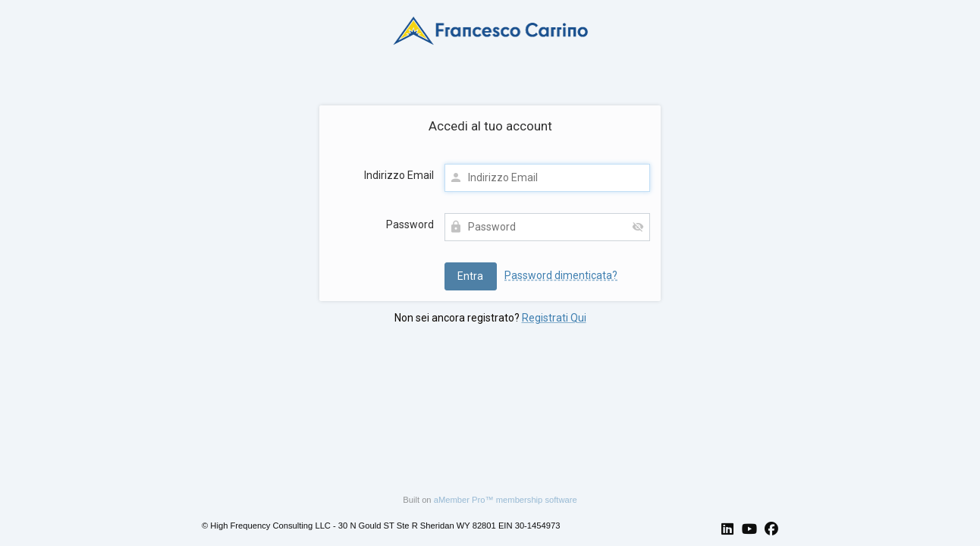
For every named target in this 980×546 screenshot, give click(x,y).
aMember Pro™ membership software (506, 500)
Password (410, 224)
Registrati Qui (554, 318)
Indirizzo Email (399, 175)
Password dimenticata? (561, 275)
